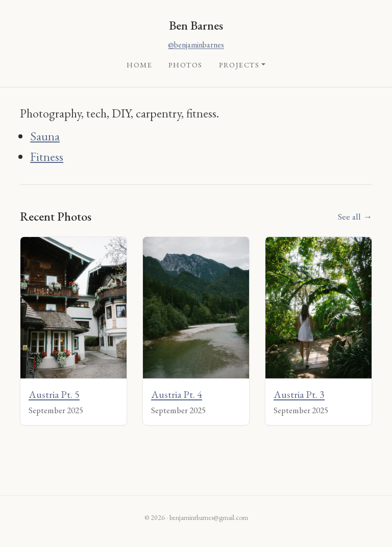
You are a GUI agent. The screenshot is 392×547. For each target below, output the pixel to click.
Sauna (45, 136)
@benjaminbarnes (196, 45)
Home (139, 65)
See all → (355, 216)
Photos (186, 65)
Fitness (47, 157)
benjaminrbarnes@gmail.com (209, 517)
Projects (239, 65)
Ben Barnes (196, 25)
